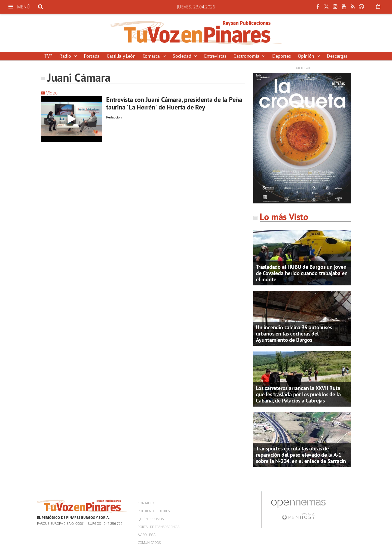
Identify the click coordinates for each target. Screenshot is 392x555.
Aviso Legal (147, 535)
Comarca (152, 56)
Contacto (146, 503)
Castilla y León (121, 56)
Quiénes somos (151, 519)
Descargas (337, 56)
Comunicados (149, 543)
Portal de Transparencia (159, 527)
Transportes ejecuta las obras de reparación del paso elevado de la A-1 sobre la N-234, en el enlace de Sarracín (301, 455)
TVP (48, 56)
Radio (66, 56)
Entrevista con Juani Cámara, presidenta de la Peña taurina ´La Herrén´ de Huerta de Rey (174, 103)
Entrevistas (215, 56)
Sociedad (183, 56)
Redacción (114, 117)
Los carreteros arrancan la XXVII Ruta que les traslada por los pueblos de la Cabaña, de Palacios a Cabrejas (298, 394)
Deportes (281, 56)
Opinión (307, 56)
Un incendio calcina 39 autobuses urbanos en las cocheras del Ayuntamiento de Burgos (294, 334)
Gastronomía (247, 56)
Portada (92, 56)
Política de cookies (154, 511)
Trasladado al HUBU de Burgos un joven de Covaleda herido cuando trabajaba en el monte (302, 273)
